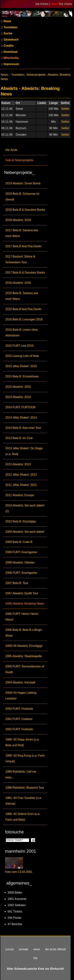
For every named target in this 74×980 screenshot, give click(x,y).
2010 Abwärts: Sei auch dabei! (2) (25, 508)
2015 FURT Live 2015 (19, 346)
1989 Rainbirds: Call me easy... (21, 774)
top (35, 958)
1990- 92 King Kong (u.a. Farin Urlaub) (25, 758)
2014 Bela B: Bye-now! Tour (23, 428)
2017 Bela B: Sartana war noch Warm (22, 233)
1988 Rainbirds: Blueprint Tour (25, 788)
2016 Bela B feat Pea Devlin (23, 309)
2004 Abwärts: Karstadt (20, 682)
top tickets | (43, 4)
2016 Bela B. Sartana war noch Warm (22, 296)
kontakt (24, 949)
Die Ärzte (11, 150)
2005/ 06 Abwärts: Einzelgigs (24, 646)
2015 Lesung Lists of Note (22, 356)
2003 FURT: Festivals (19, 709)
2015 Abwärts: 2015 (18, 387)
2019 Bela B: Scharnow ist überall (22, 197)
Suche (8, 33)
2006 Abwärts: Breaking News (25, 604)
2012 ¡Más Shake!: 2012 (21, 475)
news (37, 949)
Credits (8, 46)
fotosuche (14, 832)
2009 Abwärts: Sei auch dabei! (25, 532)
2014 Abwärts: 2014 (18, 397)
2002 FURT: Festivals (19, 729)
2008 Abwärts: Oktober (20, 562)
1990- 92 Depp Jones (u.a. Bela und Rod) (22, 742)
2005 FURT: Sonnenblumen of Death (25, 669)
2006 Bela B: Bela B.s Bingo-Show (24, 633)
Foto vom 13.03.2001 (19, 872)
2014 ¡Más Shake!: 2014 (21, 418)
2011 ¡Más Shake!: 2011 (21, 485)
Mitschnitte (11, 58)
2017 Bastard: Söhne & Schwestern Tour (20, 259)
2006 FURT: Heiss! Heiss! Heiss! (22, 617)
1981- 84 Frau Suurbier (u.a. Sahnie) (24, 801)
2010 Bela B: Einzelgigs (21, 521)
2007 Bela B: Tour (17, 583)
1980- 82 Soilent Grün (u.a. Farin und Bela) (23, 817)
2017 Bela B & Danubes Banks (25, 273)
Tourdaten (10, 27)
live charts (65, 4)
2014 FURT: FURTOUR (20, 407)
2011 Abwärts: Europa (20, 495)
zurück (9, 949)
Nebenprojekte (36, 75)
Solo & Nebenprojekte (19, 160)
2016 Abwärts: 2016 (18, 283)
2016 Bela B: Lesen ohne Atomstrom (22, 333)
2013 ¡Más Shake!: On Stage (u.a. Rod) (24, 451)
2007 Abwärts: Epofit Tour (22, 593)
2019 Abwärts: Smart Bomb (23, 183)
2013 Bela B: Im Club (19, 438)
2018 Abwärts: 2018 (18, 220)
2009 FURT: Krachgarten (21, 552)
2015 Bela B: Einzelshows (22, 376)
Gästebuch (11, 40)
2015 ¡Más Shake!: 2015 (21, 366)
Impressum (11, 64)
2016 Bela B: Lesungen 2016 (24, 319)
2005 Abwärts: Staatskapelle (24, 656)
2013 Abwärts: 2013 (18, 464)
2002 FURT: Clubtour (19, 719)
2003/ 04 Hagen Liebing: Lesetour (21, 696)
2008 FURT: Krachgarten (21, 573)
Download (10, 52)
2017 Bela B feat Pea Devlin (23, 246)
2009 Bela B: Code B (19, 542)
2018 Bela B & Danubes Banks (25, 210)
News (7, 21)
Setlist (65, 109)
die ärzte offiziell (55, 949)
